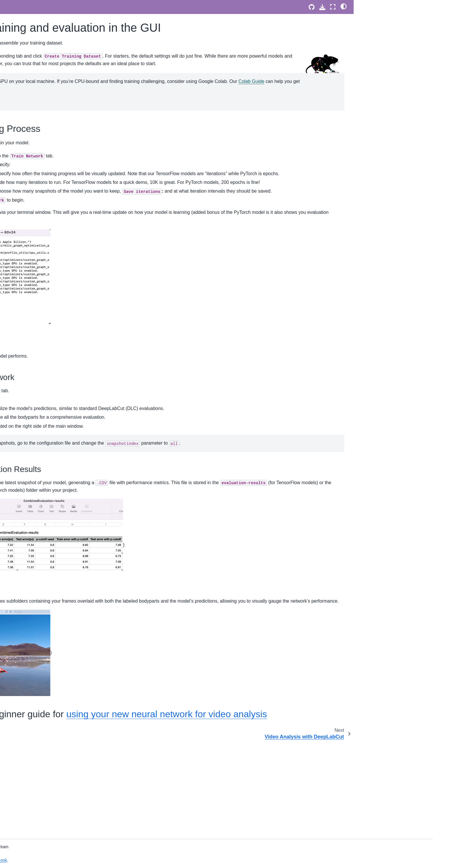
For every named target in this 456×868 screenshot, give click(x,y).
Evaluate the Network (378, 26)
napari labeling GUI (49, 5)
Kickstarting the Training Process (392, 18)
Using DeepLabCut (49, 133)
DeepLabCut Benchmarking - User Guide (63, 717)
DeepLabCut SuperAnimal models (63, 202)
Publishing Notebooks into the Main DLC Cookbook (64, 571)
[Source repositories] (312, 7)
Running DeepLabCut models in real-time (65, 627)
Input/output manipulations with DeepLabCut (60, 447)
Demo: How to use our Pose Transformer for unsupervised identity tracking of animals (65, 338)
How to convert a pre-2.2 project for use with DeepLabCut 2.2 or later (64, 414)
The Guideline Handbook (60, 555)
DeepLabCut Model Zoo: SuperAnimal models (54, 271)
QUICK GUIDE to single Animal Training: (60, 90)
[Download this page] (322, 7)
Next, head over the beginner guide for (394, 41)
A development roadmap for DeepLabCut (57, 757)
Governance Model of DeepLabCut (63, 770)
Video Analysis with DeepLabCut (61, 177)
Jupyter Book (144, 860)
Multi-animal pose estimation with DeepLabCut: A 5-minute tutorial (62, 106)
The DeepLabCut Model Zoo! (58, 664)
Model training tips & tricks (55, 459)
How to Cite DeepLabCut (54, 804)
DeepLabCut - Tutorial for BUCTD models (62, 358)
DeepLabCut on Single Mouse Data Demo (64, 214)
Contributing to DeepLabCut (57, 779)
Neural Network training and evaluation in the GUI (59, 165)
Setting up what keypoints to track (62, 143)
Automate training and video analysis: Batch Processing (66, 481)
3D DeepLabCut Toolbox (54, 370)
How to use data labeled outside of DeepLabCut (63, 430)
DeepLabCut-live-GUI (51, 639)
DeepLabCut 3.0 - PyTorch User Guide (60, 33)
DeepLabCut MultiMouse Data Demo (65, 227)
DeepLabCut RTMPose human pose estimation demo (65, 240)
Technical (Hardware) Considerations (65, 599)
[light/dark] (344, 6)
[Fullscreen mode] (333, 7)
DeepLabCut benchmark (54, 704)
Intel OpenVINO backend (54, 519)
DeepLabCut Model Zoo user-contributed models (58, 383)
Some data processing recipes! (60, 468)
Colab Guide (286, 118)
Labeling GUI (43, 152)
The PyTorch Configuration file (59, 46)
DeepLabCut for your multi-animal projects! (62, 303)
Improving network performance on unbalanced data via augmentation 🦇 (63, 535)
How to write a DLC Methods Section (65, 494)
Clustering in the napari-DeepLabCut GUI (65, 507)
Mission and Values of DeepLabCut (64, 745)
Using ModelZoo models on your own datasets (65, 677)
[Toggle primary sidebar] (115, 7)
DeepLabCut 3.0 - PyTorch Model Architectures (62, 58)
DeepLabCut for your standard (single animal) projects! (66, 287)
